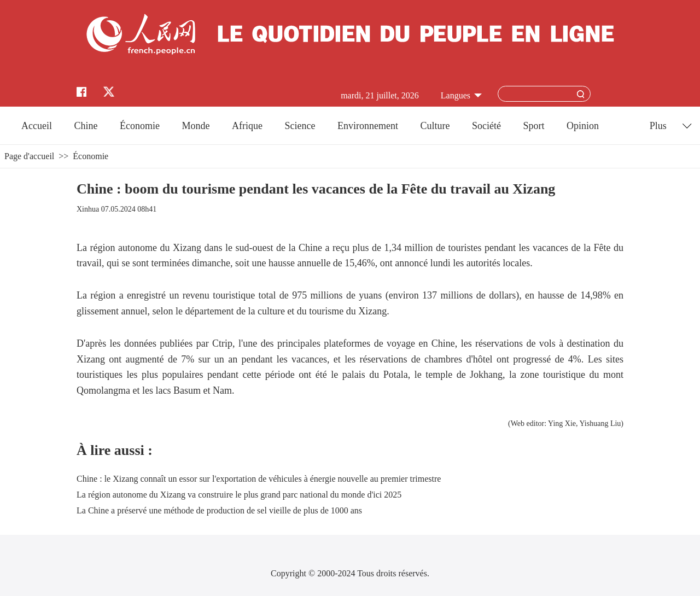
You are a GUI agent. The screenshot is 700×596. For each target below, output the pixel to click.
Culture (435, 126)
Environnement (368, 126)
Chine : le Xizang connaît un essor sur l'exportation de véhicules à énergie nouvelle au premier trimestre (259, 479)
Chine (86, 126)
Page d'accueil (29, 156)
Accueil (37, 126)
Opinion (583, 126)
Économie (140, 126)
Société (486, 126)
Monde (196, 126)
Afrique (247, 126)
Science (300, 126)
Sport (533, 126)
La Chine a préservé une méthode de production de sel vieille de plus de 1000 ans (219, 510)
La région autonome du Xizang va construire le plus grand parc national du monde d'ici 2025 (239, 495)
